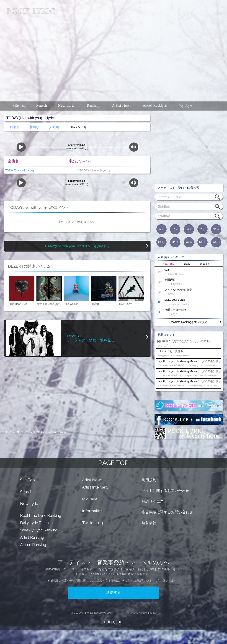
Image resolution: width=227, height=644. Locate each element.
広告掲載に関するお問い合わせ (167, 512)
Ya (189, 242)
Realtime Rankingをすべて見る (189, 322)
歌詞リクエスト (155, 501)
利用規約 (149, 480)
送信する (113, 592)
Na (216, 229)
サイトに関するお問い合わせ (165, 491)
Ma (175, 242)
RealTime (168, 264)
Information (92, 511)
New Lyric (29, 504)
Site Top (27, 480)
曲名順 (15, 127)
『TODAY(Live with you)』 (93, 170)
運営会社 (149, 523)
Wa (216, 242)
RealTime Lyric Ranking (41, 515)
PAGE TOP (113, 463)
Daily (187, 264)
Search (26, 492)
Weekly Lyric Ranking (39, 530)
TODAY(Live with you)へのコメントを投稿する (77, 246)
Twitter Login (94, 523)
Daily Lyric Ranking (36, 523)
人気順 (54, 127)
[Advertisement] (141, 48)
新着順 (34, 127)
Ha (161, 242)
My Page (90, 499)
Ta (202, 229)
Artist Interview (95, 487)
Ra (202, 242)
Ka (175, 229)
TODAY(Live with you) (19, 170)
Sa (189, 229)
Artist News (92, 480)
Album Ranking (33, 545)
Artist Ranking (32, 537)
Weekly (204, 264)
